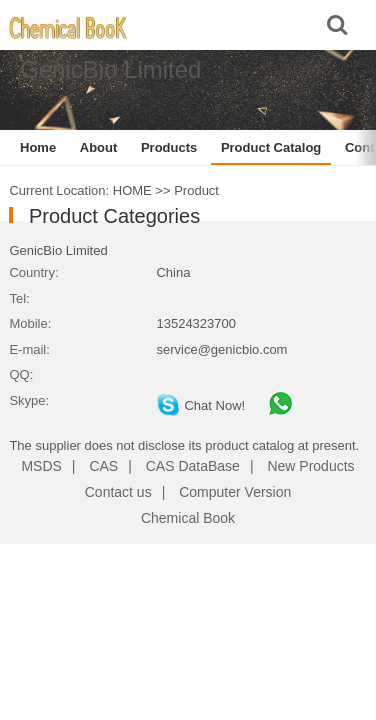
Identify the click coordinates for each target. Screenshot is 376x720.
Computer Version (235, 492)
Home (38, 147)
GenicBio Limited (58, 250)
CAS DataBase (193, 466)
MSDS (41, 466)
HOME (132, 190)
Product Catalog (271, 147)
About (99, 147)
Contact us (118, 492)
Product (196, 190)
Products (169, 147)
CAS (103, 466)
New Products (310, 466)
